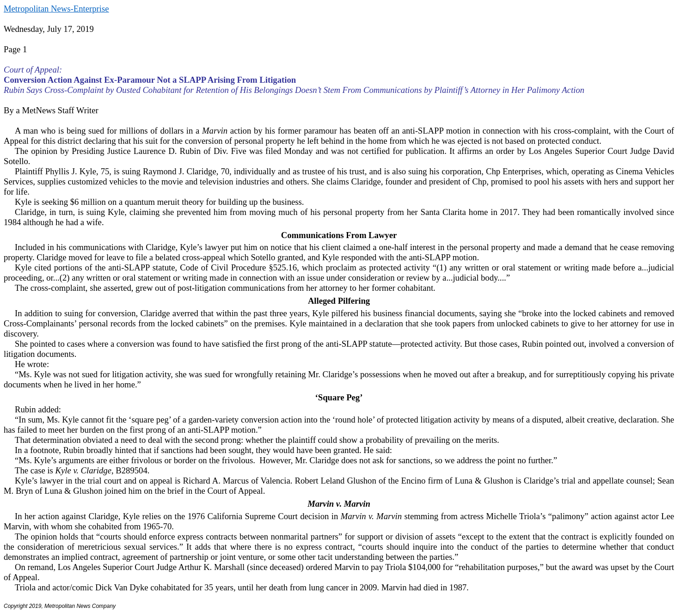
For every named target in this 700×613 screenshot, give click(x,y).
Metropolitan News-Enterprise (56, 9)
